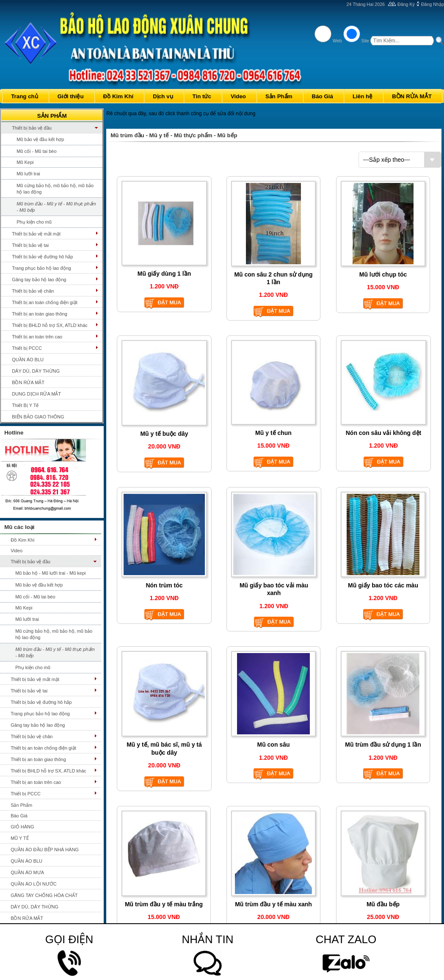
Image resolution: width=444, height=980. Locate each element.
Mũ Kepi (25, 162)
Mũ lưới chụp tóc (383, 274)
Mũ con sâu (273, 745)
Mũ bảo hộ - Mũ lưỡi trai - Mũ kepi (50, 573)
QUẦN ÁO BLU (28, 360)
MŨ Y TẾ (20, 838)
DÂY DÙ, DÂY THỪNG (36, 371)
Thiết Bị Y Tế (25, 405)
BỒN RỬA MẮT (28, 382)
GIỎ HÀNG (22, 827)
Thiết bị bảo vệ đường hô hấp (42, 257)
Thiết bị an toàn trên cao (37, 337)
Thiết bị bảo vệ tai (30, 245)
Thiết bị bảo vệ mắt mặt (36, 234)
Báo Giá (19, 816)
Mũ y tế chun (273, 433)
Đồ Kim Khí (23, 540)
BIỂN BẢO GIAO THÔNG (38, 417)
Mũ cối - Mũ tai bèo (36, 151)
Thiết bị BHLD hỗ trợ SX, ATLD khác (50, 325)
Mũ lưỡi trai (28, 174)
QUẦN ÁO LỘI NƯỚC (34, 884)
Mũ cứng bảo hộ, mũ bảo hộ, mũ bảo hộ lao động (55, 189)
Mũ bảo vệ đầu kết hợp (40, 139)
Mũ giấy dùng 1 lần (164, 274)
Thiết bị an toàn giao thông (40, 314)
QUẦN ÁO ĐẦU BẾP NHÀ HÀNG (45, 850)
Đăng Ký (406, 4)
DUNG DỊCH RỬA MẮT (36, 394)
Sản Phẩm (21, 805)
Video (17, 551)
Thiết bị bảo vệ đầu (32, 128)
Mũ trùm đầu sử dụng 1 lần (383, 745)
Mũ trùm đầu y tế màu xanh (273, 904)
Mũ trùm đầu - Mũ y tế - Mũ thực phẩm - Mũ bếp (56, 207)
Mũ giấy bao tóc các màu (383, 585)
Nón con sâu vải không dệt (384, 433)
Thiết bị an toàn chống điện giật (45, 302)
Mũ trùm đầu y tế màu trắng (164, 904)
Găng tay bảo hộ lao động (39, 280)
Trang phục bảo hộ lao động (41, 268)
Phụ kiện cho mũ (34, 222)
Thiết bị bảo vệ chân (33, 291)
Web (337, 41)
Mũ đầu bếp (383, 904)
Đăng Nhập (433, 4)
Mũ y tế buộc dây (164, 434)
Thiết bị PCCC (27, 348)
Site (365, 41)
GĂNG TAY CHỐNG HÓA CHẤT (44, 895)
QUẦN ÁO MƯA (27, 872)
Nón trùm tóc (164, 585)
